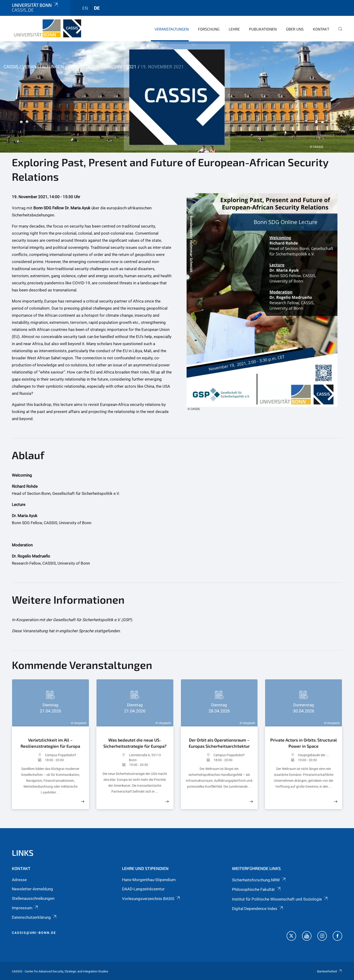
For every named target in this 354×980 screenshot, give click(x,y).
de (97, 8)
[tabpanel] (177, 97)
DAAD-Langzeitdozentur (143, 889)
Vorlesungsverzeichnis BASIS (151, 899)
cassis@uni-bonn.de (34, 933)
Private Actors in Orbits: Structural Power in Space (304, 743)
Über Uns (295, 29)
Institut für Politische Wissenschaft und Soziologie (280, 899)
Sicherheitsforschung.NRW (259, 880)
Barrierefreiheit (330, 971)
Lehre (234, 29)
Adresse (19, 880)
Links (23, 853)
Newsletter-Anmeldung (32, 889)
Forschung (209, 29)
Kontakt (321, 29)
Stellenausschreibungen (33, 898)
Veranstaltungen (172, 29)
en (85, 8)
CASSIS (11, 67)
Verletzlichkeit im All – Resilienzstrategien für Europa (50, 743)
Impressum (25, 908)
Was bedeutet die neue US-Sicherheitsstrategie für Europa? (135, 743)
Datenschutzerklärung (35, 917)
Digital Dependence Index (258, 909)
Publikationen (263, 29)
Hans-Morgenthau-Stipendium (149, 880)
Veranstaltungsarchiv (95, 67)
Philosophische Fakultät (257, 889)
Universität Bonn (35, 5)
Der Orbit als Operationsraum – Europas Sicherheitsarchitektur (219, 743)
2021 (131, 67)
